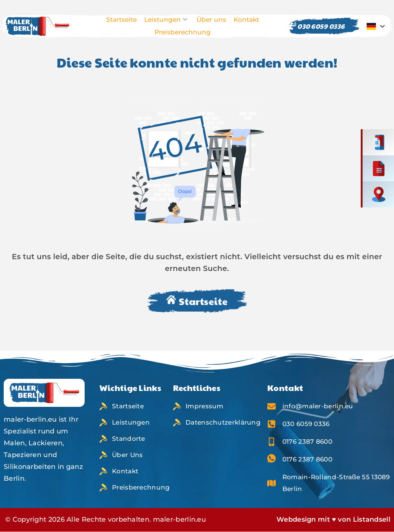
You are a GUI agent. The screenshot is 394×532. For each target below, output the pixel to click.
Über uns (211, 20)
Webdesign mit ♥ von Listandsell (333, 519)
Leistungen (166, 20)
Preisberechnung (183, 32)
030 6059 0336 (317, 26)
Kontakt (246, 20)
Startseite (121, 20)
